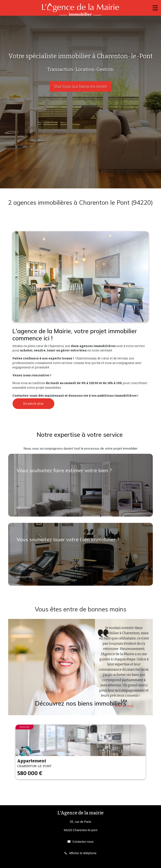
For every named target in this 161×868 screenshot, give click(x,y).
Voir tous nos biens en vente (80, 86)
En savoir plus (33, 404)
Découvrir (24, 508)
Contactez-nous (83, 842)
